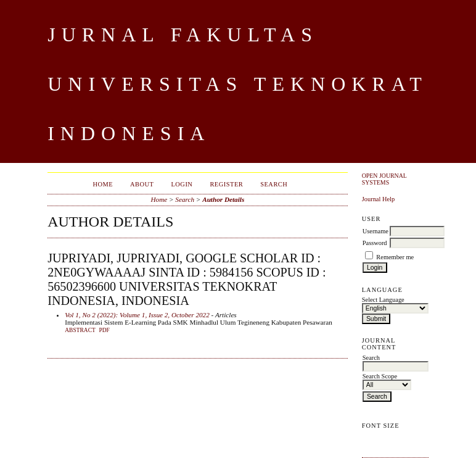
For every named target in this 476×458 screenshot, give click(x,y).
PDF (104, 330)
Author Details (223, 199)
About (142, 184)
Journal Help (378, 199)
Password (375, 243)
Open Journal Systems (384, 179)
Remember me (395, 257)
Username (375, 231)
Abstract (80, 330)
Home (103, 184)
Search (274, 184)
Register (226, 184)
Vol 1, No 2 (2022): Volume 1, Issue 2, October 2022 (137, 315)
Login (182, 184)
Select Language (383, 300)
